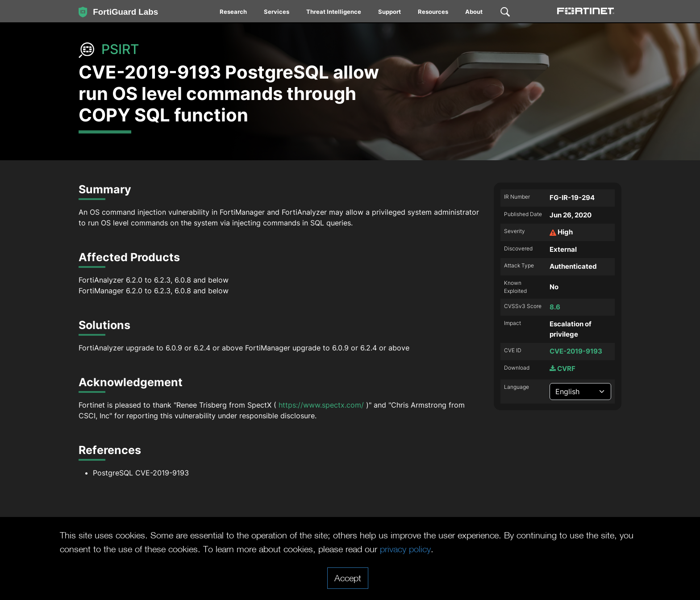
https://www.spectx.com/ (321, 405)
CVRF (562, 369)
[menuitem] (234, 13)
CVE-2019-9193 (576, 351)
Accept (348, 578)
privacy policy (405, 549)
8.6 (555, 307)
